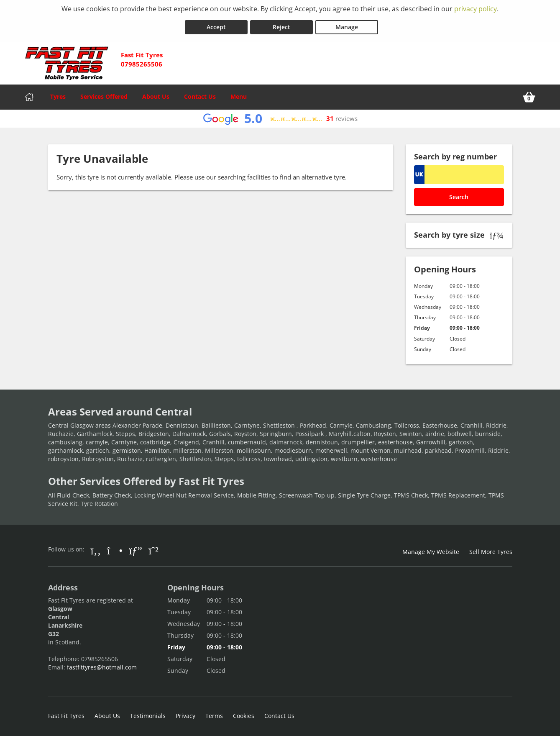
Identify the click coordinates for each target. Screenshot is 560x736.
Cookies (244, 713)
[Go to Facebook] (96, 547)
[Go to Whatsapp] (153, 547)
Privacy (185, 713)
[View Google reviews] (280, 116)
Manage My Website (431, 549)
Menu (239, 94)
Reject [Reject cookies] (281, 24)
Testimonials (148, 713)
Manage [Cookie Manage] (347, 24)
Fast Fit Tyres (66, 713)
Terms (214, 713)
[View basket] (529, 95)
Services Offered (104, 94)
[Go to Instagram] (115, 547)
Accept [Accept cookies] (216, 24)
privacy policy (476, 9)
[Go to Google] (136, 547)
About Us (156, 94)
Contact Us (200, 94)
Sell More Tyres (491, 549)
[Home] (29, 95)
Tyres (58, 94)
